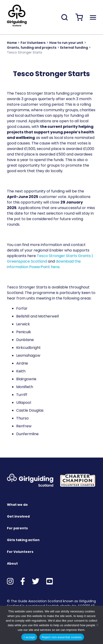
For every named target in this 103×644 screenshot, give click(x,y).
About (12, 563)
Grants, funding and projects (32, 48)
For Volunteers (33, 43)
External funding (74, 48)
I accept (29, 637)
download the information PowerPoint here (44, 264)
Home (12, 43)
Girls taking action (23, 540)
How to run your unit (66, 43)
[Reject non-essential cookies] (97, 625)
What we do (17, 505)
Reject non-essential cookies (62, 637)
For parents (17, 528)
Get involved (18, 516)
